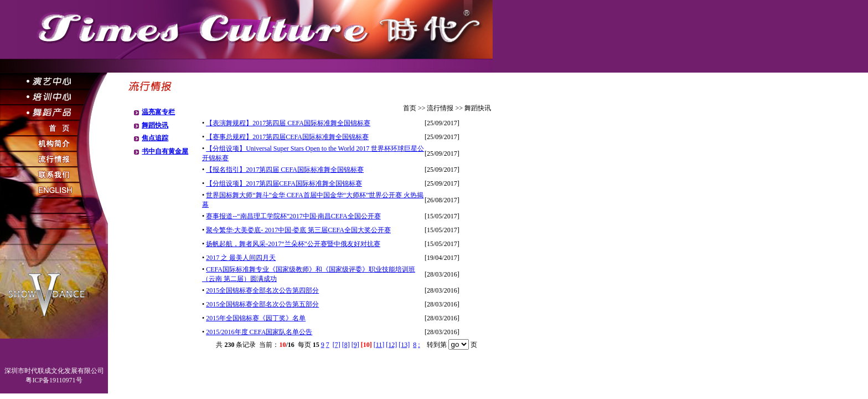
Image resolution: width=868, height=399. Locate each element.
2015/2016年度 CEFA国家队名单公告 (259, 332)
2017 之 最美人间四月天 (241, 258)
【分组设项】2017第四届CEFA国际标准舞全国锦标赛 (284, 183)
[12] (391, 345)
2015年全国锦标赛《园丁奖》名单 (256, 318)
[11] (379, 345)
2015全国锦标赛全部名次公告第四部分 (262, 290)
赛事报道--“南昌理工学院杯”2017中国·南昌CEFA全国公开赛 (293, 216)
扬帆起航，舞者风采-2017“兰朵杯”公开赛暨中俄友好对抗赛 (293, 244)
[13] (404, 345)
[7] (337, 345)
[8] (346, 345)
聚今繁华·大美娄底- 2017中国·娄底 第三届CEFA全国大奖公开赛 (298, 230)
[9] (355, 345)
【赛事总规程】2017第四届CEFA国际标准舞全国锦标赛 (287, 137)
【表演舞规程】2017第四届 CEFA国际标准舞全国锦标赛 (288, 123)
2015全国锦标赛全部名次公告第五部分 (262, 304)
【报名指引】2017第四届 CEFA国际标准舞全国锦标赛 (285, 170)
